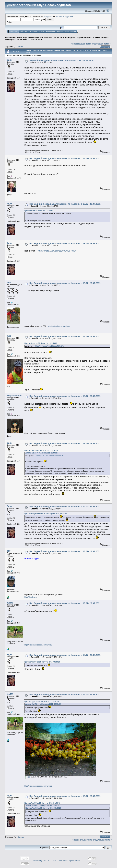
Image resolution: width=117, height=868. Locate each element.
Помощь (33, 32)
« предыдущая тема (81, 44)
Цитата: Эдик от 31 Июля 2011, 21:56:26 (41, 343)
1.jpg (27, 777)
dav (8, 551)
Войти (60, 32)
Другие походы (84, 37)
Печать (106, 47)
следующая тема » (101, 44)
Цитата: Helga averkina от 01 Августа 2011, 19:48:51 (46, 514)
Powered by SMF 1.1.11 (42, 861)
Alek (9, 283)
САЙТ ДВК (24, 32)
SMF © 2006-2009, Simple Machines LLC (68, 861)
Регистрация (70, 32)
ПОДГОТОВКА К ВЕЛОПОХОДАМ (60, 37)
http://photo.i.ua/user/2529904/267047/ (57, 251)
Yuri (9, 336)
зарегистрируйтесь (65, 16)
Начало (14, 32)
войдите (48, 16)
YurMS (10, 603)
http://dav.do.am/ (31, 597)
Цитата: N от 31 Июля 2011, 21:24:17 (39, 211)
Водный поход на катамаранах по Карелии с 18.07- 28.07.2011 (63, 60)
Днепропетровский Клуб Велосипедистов (24, 37)
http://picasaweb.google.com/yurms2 (38, 645)
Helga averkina (14, 396)
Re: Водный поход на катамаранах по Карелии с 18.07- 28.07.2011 (65, 158)
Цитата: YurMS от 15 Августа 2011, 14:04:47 (42, 803)
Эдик (9, 60)
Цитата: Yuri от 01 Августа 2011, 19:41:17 (41, 450)
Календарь (51, 32)
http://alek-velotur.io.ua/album (59, 326)
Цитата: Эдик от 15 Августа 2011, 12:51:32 (42, 702)
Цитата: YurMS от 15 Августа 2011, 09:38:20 (42, 662)
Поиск (41, 32)
